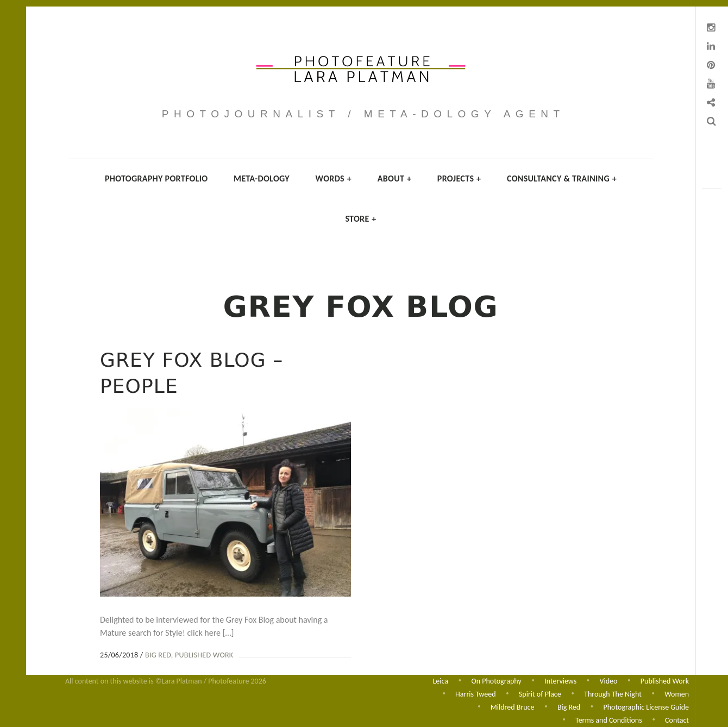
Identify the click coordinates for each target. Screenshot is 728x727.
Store (360, 219)
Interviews (560, 679)
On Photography (496, 679)
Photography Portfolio (156, 178)
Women (677, 693)
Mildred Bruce (513, 707)
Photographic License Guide (646, 707)
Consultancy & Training (562, 178)
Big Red (158, 655)
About (395, 178)
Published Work (204, 655)
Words (334, 178)
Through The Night (613, 693)
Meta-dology (262, 178)
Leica (440, 679)
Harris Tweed (475, 693)
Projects (459, 178)
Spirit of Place (540, 693)
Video (609, 679)
